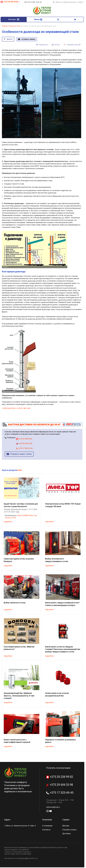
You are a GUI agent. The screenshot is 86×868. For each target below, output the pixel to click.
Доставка (66, 834)
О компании (47, 826)
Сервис (66, 820)
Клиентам (12, 26)
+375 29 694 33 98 (24, 444)
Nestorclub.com (33, 859)
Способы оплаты (70, 830)
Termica (8, 518)
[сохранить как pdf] (72, 45)
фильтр (10, 40)
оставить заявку (28, 40)
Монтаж (66, 826)
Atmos (20, 516)
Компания (47, 820)
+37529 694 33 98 (9, 409)
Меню (38, 20)
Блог (19, 26)
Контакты (46, 830)
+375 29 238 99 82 (11, 2)
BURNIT (26, 516)
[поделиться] (42, 45)
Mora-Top (33, 516)
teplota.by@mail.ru (53, 808)
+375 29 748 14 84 (23, 409)
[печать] (56, 45)
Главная (5, 26)
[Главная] (42, 14)
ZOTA (14, 518)
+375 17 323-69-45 (24, 449)
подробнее (8, 522)
